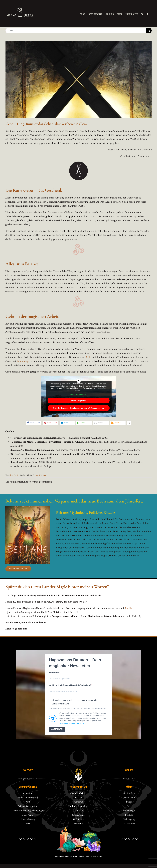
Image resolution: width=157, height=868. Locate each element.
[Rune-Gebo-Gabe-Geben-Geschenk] (79, 80)
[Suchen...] (76, 31)
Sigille (89, 357)
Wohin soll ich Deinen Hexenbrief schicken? (70, 685)
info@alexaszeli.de (28, 778)
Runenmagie (23, 361)
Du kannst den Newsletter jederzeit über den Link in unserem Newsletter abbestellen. (77, 708)
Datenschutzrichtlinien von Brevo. (72, 723)
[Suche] (149, 31)
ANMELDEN (57, 729)
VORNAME (54, 672)
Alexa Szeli (13, 475)
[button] (148, 14)
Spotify (128, 608)
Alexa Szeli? (129, 778)
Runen (45, 475)
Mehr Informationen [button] (78, 395)
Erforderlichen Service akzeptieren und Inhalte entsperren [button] (79, 408)
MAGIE (39, 475)
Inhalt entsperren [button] (78, 400)
